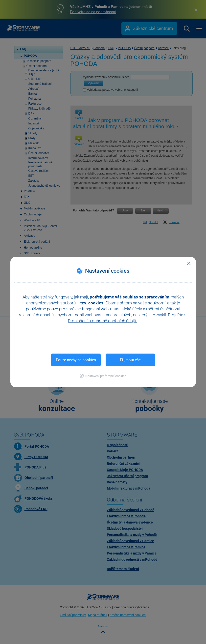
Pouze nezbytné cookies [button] (76, 360)
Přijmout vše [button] (130, 360)
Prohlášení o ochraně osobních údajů (103, 321)
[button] (103, 376)
